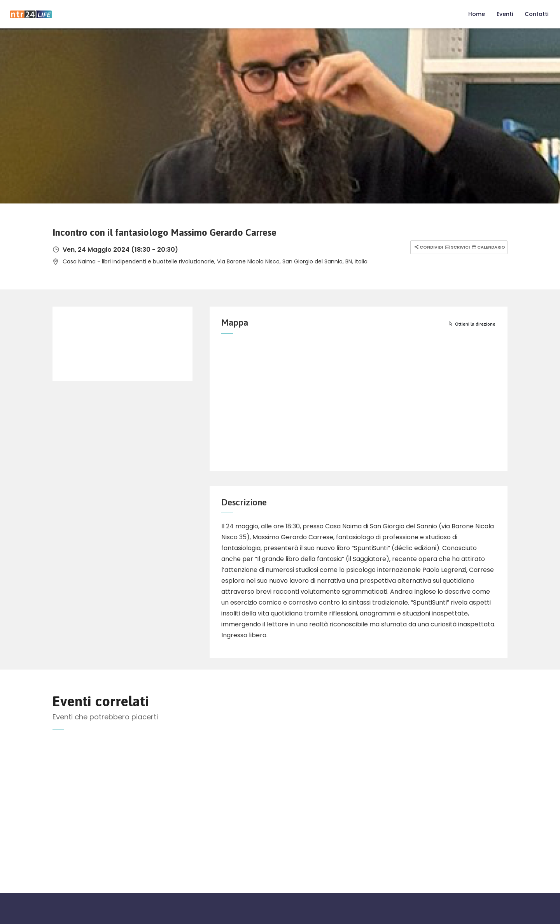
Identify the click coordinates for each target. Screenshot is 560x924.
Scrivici (457, 247)
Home (477, 14)
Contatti (536, 14)
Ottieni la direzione (472, 324)
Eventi (505, 14)
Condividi (428, 247)
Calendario (488, 247)
